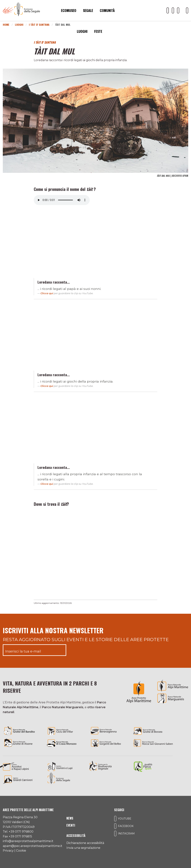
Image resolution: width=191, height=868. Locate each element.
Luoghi (82, 31)
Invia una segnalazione (83, 848)
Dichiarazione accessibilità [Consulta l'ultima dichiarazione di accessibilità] (85, 843)
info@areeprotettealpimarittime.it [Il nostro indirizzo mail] (28, 841)
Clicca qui (47, 293)
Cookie (21, 851)
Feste (98, 31)
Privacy (8, 851)
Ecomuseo (69, 10)
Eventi (71, 825)
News (70, 818)
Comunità (107, 10)
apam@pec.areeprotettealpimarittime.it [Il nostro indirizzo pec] (33, 846)
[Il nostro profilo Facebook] (173, 10)
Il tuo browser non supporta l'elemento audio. (62, 200)
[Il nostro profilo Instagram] (178, 10)
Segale (88, 10)
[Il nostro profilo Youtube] (168, 10)
